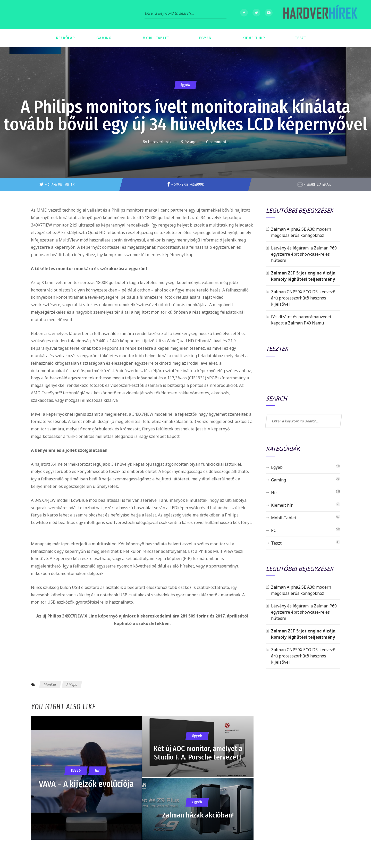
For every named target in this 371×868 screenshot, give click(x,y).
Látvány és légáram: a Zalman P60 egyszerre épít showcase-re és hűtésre (304, 254)
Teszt (276, 543)
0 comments (217, 142)
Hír (274, 493)
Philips (72, 685)
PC (274, 530)
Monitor (50, 685)
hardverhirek (160, 142)
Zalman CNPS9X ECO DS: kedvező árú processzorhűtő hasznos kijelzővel (303, 298)
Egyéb (185, 85)
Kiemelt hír (282, 505)
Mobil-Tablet (284, 518)
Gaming (279, 480)
